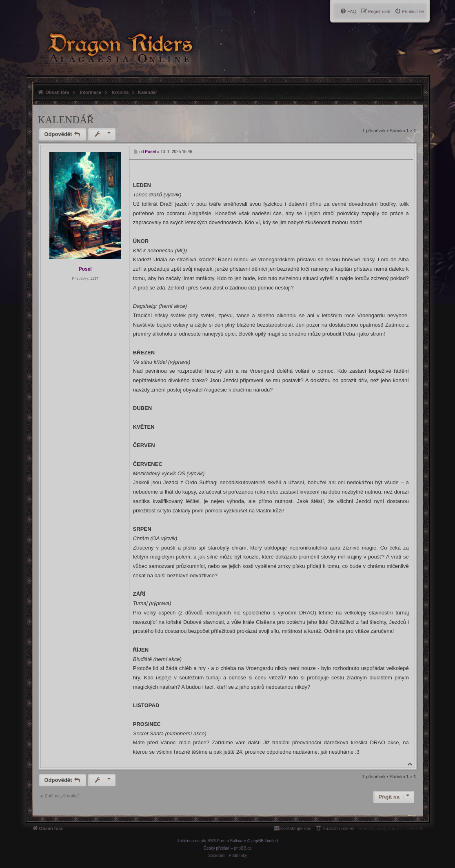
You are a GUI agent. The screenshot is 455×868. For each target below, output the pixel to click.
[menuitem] (409, 11)
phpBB (207, 841)
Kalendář (148, 92)
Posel (85, 269)
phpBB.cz (243, 848)
